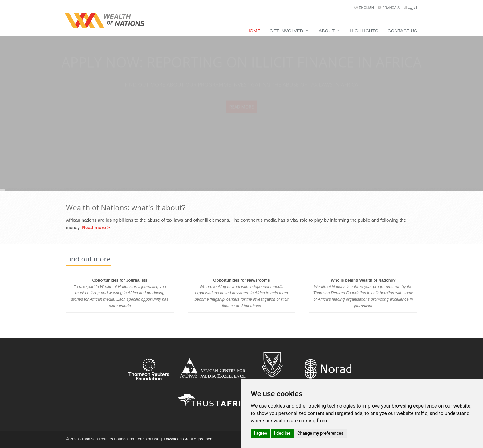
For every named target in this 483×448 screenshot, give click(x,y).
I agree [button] (260, 433)
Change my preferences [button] (320, 433)
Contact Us (402, 31)
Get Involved (286, 31)
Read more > (96, 227)
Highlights (364, 31)
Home (253, 31)
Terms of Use (148, 439)
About (327, 31)
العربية (413, 8)
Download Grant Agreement (189, 439)
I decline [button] (282, 433)
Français (392, 8)
